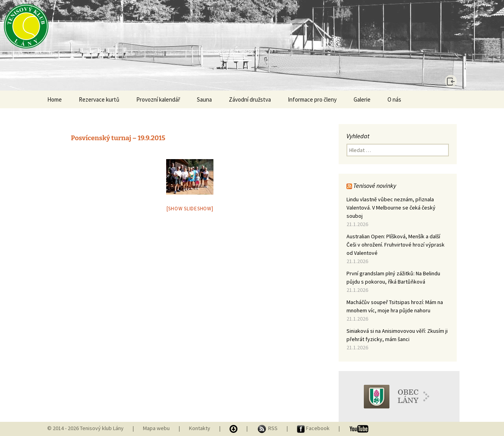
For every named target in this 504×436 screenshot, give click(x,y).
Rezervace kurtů (99, 99)
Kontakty (200, 428)
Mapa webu (156, 428)
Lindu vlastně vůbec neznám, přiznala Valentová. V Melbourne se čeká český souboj (391, 208)
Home (55, 99)
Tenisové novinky (375, 186)
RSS (268, 428)
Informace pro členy (312, 99)
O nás (394, 99)
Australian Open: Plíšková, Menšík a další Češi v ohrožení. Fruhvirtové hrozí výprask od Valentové (396, 245)
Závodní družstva (250, 99)
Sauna (204, 99)
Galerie (362, 99)
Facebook (314, 428)
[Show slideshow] (190, 209)
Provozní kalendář (158, 99)
